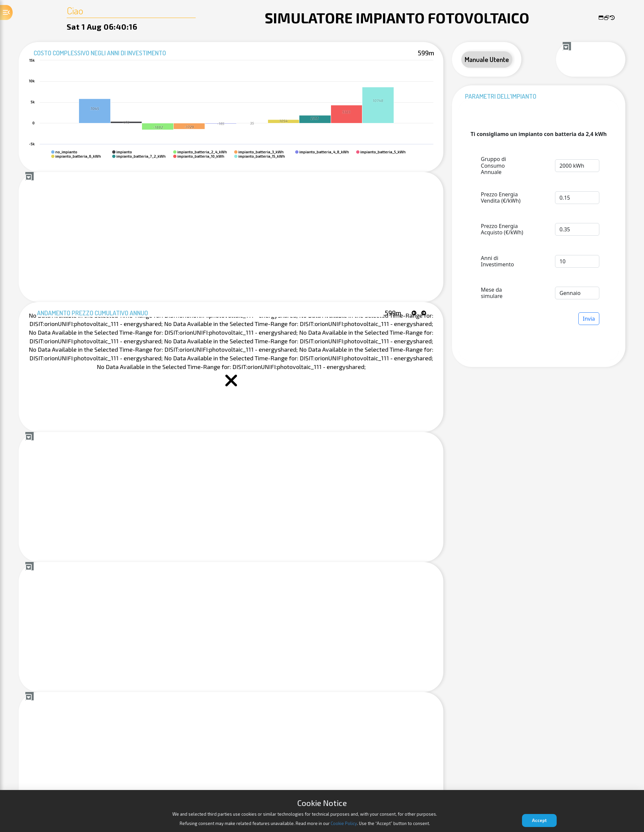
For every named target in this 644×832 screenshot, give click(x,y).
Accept (539, 820)
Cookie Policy (344, 823)
